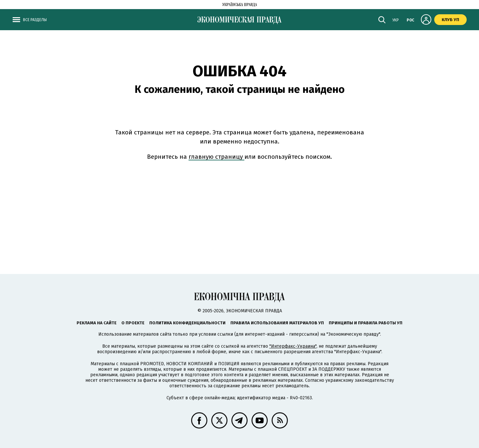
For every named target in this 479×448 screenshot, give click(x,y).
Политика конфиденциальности (187, 323)
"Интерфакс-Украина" (293, 346)
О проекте (133, 323)
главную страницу (216, 157)
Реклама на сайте (97, 323)
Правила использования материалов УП (277, 323)
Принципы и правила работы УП (366, 323)
